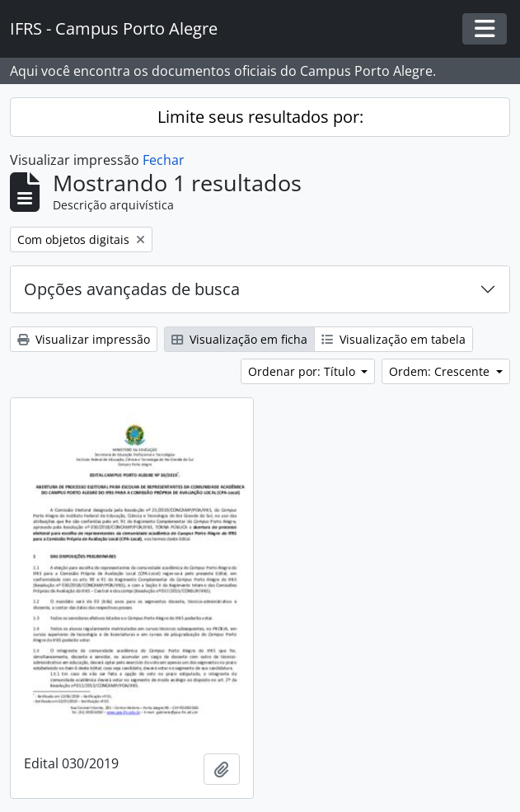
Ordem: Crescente (441, 371)
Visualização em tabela (394, 339)
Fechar (164, 160)
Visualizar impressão (84, 339)
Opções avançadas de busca (132, 289)
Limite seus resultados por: (260, 117)
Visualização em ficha (239, 339)
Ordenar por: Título (303, 371)
